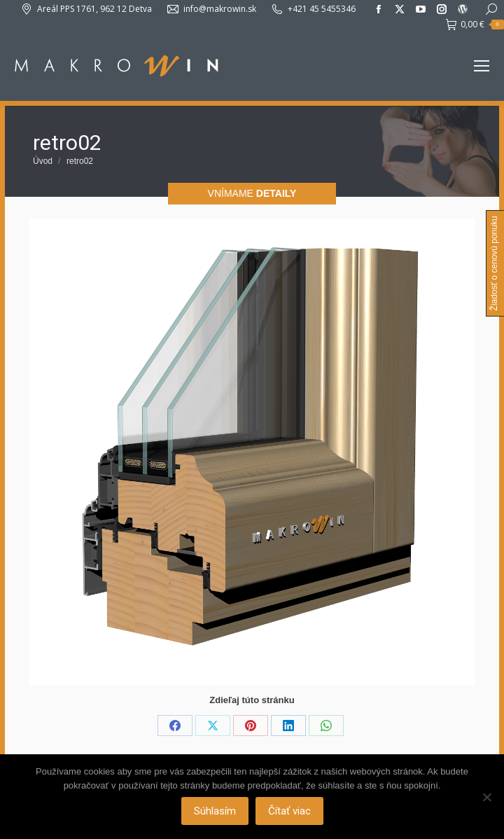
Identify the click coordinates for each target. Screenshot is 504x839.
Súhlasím (215, 811)
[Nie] (486, 797)
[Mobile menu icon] (482, 66)
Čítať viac (289, 811)
